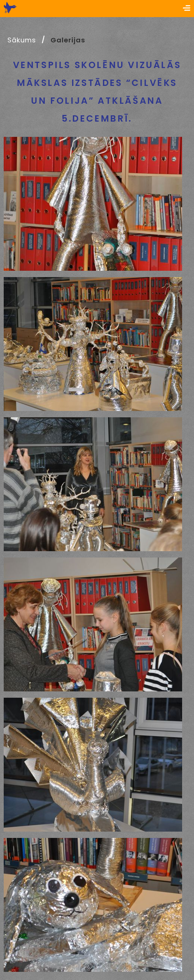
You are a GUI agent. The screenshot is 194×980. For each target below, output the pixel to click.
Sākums (22, 40)
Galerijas (68, 40)
